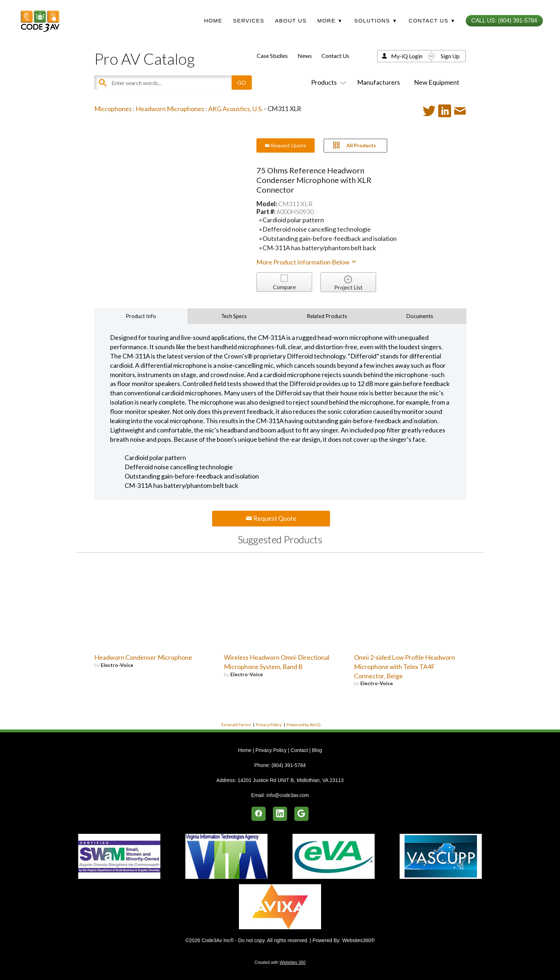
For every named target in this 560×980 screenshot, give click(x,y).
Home (213, 21)
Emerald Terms (236, 725)
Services (249, 21)
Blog (317, 750)
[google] (301, 814)
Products (327, 82)
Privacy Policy (269, 725)
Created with (280, 962)
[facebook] (259, 814)
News (305, 56)
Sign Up (450, 56)
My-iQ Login (407, 56)
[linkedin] (280, 814)
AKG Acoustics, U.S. (236, 109)
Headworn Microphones (170, 109)
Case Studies (272, 56)
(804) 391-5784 (289, 765)
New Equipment (437, 82)
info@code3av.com (288, 795)
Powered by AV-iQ (304, 725)
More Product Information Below (307, 262)
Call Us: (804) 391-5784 (504, 21)
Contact (299, 750)
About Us (291, 21)
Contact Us (335, 56)
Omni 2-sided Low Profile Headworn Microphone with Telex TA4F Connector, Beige (404, 667)
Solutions (375, 21)
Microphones (113, 109)
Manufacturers (379, 82)
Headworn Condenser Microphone (143, 657)
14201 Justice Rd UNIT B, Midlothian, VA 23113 (291, 780)
